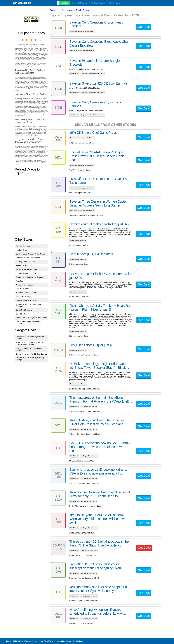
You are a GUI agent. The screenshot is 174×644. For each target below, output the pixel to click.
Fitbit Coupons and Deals (79, 336)
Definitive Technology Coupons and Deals (85, 389)
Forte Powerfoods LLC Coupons (28, 258)
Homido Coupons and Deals (80, 245)
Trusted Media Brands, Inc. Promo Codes (31, 318)
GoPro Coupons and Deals (79, 297)
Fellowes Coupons (23, 246)
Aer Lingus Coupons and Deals (81, 623)
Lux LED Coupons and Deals (80, 193)
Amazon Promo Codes (24, 285)
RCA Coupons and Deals (79, 264)
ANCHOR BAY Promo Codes (27, 269)
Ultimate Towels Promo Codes (27, 300)
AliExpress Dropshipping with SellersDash (69, 641)
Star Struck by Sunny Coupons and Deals (85, 483)
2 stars (27, 40)
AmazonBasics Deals (24, 297)
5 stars (40, 40)
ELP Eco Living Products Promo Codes (30, 254)
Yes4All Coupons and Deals (80, 170)
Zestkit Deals (21, 314)
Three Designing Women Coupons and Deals (86, 215)
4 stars (36, 40)
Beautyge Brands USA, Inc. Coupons (30, 277)
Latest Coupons (114, 3)
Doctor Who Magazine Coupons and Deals (85, 506)
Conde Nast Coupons (24, 310)
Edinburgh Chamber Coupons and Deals (84, 578)
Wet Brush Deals (22, 266)
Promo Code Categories (98, 3)
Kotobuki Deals (22, 250)
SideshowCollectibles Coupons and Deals (85, 411)
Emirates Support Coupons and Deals (84, 601)
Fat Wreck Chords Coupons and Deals (84, 355)
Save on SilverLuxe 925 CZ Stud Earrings (31, 354)
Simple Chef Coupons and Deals (82, 143)
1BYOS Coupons (22, 289)
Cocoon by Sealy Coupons (26, 273)
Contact (35, 641)
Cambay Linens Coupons (25, 262)
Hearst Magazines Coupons (26, 293)
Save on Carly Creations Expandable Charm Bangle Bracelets (30, 343)
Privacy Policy (43, 641)
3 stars (31, 40)
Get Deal (144, 27)
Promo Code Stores (80, 3)
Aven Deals (20, 281)
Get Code (144, 548)
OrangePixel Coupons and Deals (82, 461)
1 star (23, 40)
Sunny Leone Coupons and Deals (82, 533)
